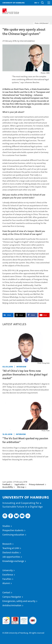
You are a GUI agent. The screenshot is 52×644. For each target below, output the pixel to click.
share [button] (9, 315)
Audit (14, 618)
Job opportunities (11, 557)
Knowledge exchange (13, 561)
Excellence (8, 575)
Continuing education (13, 535)
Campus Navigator (12, 597)
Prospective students (13, 530)
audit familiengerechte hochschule (6, 620)
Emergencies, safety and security (19, 601)
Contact (6, 592)
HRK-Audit (23, 619)
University (8, 570)
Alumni (6, 583)
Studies (6, 526)
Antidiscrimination (12, 605)
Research (7, 544)
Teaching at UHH (11, 548)
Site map (21, 487)
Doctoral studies (11, 552)
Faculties (7, 579)
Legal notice (20, 484)
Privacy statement (37, 484)
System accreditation (33, 619)
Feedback (6, 484)
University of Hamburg (14, 3)
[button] (36, 3)
